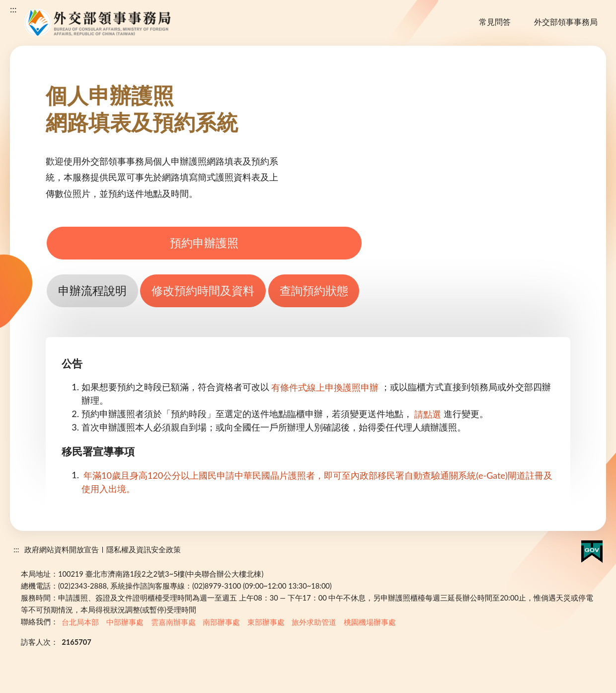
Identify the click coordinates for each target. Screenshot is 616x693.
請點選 (428, 414)
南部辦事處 (221, 622)
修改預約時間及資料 (203, 291)
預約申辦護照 (204, 243)
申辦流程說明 (92, 291)
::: (13, 9)
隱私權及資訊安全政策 (144, 550)
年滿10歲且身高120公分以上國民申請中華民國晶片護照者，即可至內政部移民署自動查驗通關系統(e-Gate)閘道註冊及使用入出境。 (317, 481)
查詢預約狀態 (314, 291)
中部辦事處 (125, 622)
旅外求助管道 (314, 622)
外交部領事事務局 (566, 22)
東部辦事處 (266, 622)
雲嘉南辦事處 (173, 622)
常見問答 (495, 22)
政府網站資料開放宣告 (62, 550)
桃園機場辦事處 (370, 622)
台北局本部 (80, 622)
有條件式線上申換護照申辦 (325, 387)
